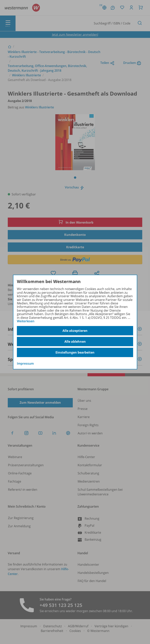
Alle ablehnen (75, 342)
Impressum (25, 364)
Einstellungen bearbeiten (75, 352)
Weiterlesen (26, 321)
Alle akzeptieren (75, 331)
